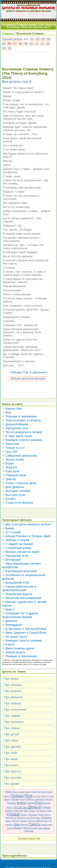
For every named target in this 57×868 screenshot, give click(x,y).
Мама (8, 792)
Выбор (9, 811)
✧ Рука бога (10, 471)
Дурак (47, 828)
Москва (49, 792)
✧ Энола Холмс (13, 459)
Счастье (49, 799)
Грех (49, 811)
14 (4, 48)
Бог (33, 818)
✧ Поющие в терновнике (19, 416)
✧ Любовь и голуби (16, 540)
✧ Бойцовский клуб (16, 583)
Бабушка (32, 821)
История (37, 796)
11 (37, 44)
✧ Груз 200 (10, 452)
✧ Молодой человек (16, 491)
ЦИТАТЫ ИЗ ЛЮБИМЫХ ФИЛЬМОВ (29, 8)
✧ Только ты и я (13, 448)
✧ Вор (6, 412)
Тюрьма (15, 799)
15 (9, 48)
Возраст (24, 815)
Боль (10, 828)
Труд (28, 818)
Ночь (26, 828)
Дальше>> (40, 372)
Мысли (43, 811)
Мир (17, 824)
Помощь (23, 821)
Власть (10, 807)
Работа (30, 799)
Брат (38, 818)
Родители (18, 811)
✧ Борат (8, 463)
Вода (7, 799)
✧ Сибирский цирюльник (19, 456)
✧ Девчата (9, 621)
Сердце (13, 814)
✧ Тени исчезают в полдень (22, 420)
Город (30, 803)
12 (42, 44)
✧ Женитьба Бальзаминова (22, 598)
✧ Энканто (9, 467)
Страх (50, 796)
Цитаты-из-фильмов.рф (28, 5)
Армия (21, 792)
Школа (15, 821)
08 (20, 44)
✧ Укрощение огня (15, 428)
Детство (48, 821)
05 (4, 44)
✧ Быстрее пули (13, 495)
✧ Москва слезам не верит (21, 552)
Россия (22, 799)
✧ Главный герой (14, 475)
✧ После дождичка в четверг (22, 432)
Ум (37, 811)
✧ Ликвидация (12, 625)
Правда (17, 796)
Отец (38, 803)
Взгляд (41, 792)
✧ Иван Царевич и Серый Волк (24, 633)
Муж (28, 796)
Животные (47, 825)
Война (21, 803)
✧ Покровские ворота (17, 594)
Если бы (21, 807)
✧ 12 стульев (11, 532)
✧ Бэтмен (9, 499)
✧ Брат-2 (8, 609)
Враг (26, 811)
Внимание (11, 818)
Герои (7, 796)
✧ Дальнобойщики (15, 424)
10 (31, 44)
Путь (44, 796)
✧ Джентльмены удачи (18, 648)
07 (15, 44)
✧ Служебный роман (17, 548)
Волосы (21, 818)
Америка (46, 818)
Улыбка (9, 825)
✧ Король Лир (12, 409)
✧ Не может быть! (15, 637)
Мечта (40, 821)
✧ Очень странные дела (19, 483)
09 (26, 44)
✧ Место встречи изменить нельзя (26, 524)
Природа (11, 803)
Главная (8, 33)
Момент (18, 828)
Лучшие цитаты (12, 39)
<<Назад (15, 372)
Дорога (47, 803)
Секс (34, 792)
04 (49, 39)
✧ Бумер (8, 528)
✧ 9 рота (8, 644)
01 (32, 39)
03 (43, 39)
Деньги (34, 807)
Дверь (8, 821)
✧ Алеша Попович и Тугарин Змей (26, 536)
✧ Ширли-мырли (14, 652)
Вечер (24, 825)
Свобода (39, 799)
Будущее (33, 815)
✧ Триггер (9, 479)
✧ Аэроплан (11, 444)
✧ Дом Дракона (13, 487)
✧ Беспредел (11, 560)
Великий (34, 828)
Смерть (35, 824)
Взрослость (45, 815)
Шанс (28, 792)
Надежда (29, 831)
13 (48, 44)
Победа (46, 807)
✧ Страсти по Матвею (18, 503)
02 (38, 39)
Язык (15, 792)
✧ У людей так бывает (18, 544)
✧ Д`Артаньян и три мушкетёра (24, 629)
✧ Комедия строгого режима (22, 440)
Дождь (32, 811)
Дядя (41, 828)
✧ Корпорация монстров (19, 571)
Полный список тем (29, 838)
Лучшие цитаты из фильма (28, 379)
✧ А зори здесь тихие (17, 436)
